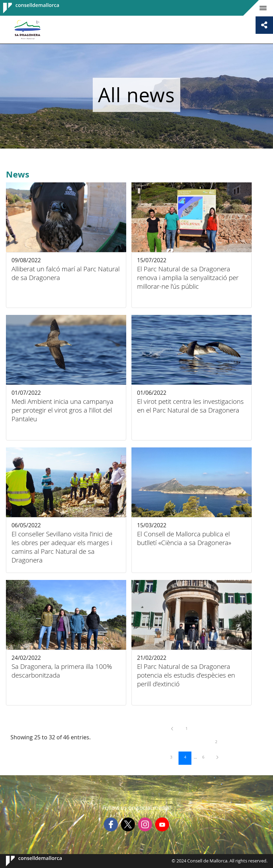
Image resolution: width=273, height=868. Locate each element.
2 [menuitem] (220, 741)
